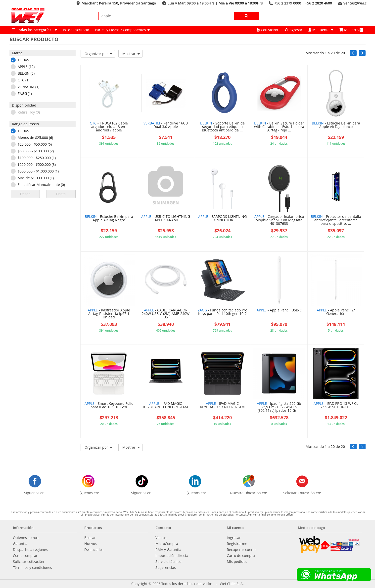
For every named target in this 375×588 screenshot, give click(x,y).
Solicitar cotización (28, 562)
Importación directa (172, 556)
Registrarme (237, 544)
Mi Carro (351, 30)
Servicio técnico (168, 562)
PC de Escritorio (76, 30)
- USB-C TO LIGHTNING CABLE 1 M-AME (166, 219)
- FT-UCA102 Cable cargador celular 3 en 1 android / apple (109, 127)
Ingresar (293, 30)
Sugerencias (166, 568)
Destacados (94, 550)
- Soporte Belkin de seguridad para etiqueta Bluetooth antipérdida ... (222, 127)
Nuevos (91, 544)
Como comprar (25, 556)
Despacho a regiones (30, 550)
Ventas (161, 538)
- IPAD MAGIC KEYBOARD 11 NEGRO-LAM (166, 406)
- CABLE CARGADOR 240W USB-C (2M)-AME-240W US (166, 314)
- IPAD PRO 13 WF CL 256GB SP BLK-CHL (336, 406)
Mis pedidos (237, 562)
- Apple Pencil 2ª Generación (336, 312)
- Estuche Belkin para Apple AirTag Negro (109, 219)
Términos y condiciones (32, 568)
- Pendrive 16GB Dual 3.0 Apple (166, 125)
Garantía (20, 544)
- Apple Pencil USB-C (279, 310)
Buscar (90, 538)
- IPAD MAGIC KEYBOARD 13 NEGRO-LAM (222, 406)
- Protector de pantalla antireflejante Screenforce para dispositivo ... (336, 220)
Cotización (267, 30)
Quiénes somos (26, 538)
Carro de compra (241, 556)
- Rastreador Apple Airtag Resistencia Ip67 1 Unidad (109, 314)
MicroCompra (167, 544)
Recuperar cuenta (242, 550)
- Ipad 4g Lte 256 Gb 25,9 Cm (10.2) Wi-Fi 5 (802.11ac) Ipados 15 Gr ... (279, 407)
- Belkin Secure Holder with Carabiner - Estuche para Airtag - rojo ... (279, 127)
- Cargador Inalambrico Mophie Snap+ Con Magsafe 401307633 (279, 220)
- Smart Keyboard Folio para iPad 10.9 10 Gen (109, 406)
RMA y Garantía (168, 550)
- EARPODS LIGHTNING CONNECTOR (222, 219)
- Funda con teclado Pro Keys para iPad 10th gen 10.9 (222, 312)
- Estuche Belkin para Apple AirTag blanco (336, 125)
